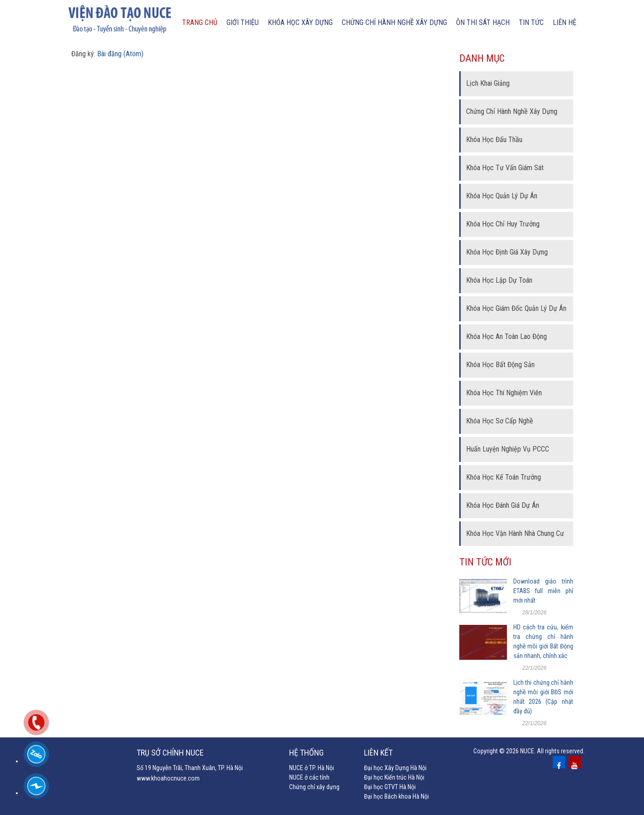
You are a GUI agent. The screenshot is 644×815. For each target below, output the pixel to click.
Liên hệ (565, 22)
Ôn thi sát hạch (483, 22)
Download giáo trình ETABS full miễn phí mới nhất (543, 591)
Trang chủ (200, 22)
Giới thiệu (243, 22)
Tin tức (531, 22)
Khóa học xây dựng (300, 22)
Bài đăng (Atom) (120, 54)
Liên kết (378, 753)
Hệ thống (306, 753)
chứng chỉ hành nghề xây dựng (394, 22)
